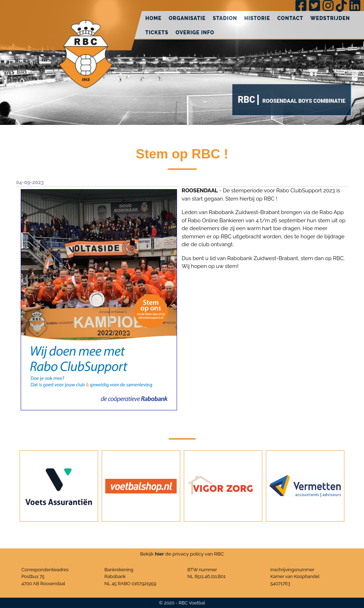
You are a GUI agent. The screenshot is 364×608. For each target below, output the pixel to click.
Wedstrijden (330, 18)
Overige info (195, 32)
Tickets (157, 32)
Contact (290, 18)
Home (153, 18)
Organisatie (187, 18)
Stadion (225, 18)
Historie (257, 18)
